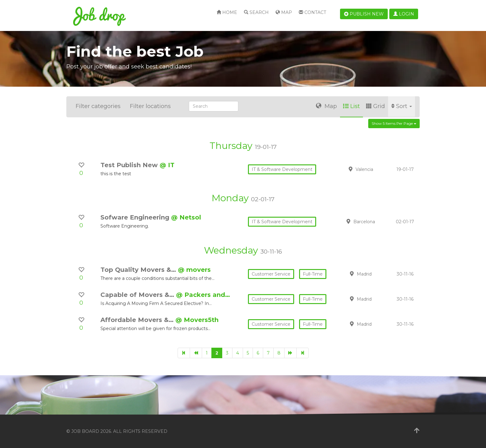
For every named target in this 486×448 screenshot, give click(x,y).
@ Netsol (186, 217)
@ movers (194, 270)
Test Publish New (130, 165)
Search (256, 12)
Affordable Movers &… (138, 320)
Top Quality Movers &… (139, 270)
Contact (312, 12)
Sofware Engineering (136, 217)
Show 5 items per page (394, 123)
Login (404, 14)
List (351, 106)
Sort (402, 106)
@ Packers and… (203, 295)
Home (227, 12)
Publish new (364, 14)
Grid (376, 106)
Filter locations (150, 106)
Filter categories (98, 106)
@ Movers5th (197, 320)
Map (284, 12)
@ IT (167, 165)
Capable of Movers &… (138, 295)
